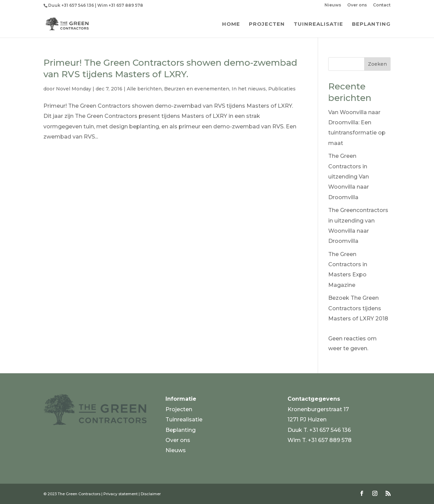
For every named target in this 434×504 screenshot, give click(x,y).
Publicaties (282, 89)
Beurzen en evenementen (197, 89)
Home (231, 24)
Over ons (357, 5)
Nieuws (333, 5)
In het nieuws (249, 89)
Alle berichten (144, 89)
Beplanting (371, 24)
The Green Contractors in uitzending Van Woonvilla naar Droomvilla (349, 177)
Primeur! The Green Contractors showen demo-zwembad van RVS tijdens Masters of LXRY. (170, 68)
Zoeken (377, 64)
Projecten (267, 24)
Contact (382, 5)
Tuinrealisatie (318, 24)
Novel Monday (74, 89)
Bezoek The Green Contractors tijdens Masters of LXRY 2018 (358, 308)
